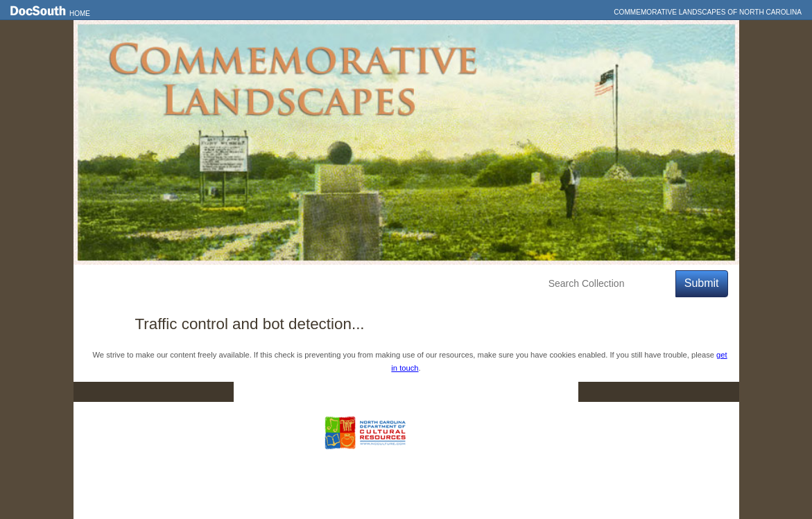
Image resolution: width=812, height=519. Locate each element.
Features (152, 284)
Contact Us (415, 392)
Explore (212, 284)
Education (276, 284)
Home (80, 14)
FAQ (551, 392)
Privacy (491, 392)
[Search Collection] (609, 284)
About (334, 284)
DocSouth (334, 392)
